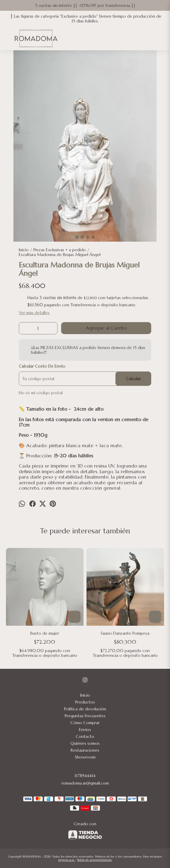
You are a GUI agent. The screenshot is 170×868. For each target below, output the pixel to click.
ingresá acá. (67, 860)
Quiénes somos (85, 743)
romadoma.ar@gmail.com (85, 783)
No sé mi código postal (41, 393)
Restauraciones (85, 750)
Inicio (85, 695)
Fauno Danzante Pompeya (125, 633)
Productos (85, 702)
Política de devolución (85, 709)
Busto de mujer (45, 633)
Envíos (85, 730)
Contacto (85, 736)
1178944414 (85, 776)
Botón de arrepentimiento (95, 860)
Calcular (133, 379)
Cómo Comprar (85, 723)
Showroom (85, 757)
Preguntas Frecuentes (85, 716)
